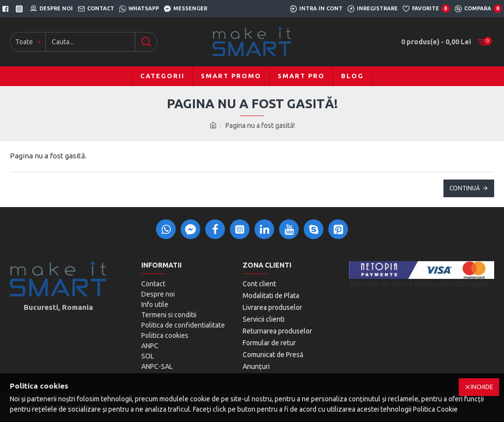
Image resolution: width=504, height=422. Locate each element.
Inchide (482, 387)
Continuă (465, 188)
